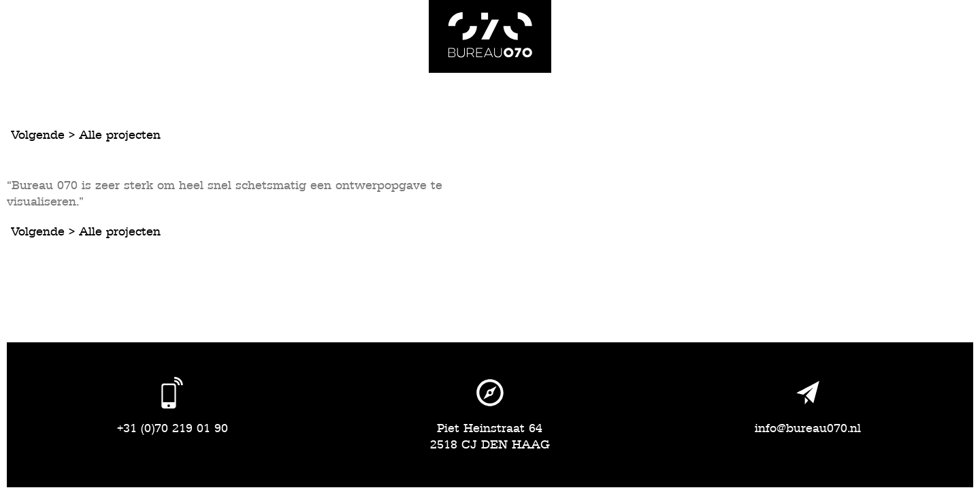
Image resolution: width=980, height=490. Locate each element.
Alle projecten (120, 135)
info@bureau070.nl (808, 428)
